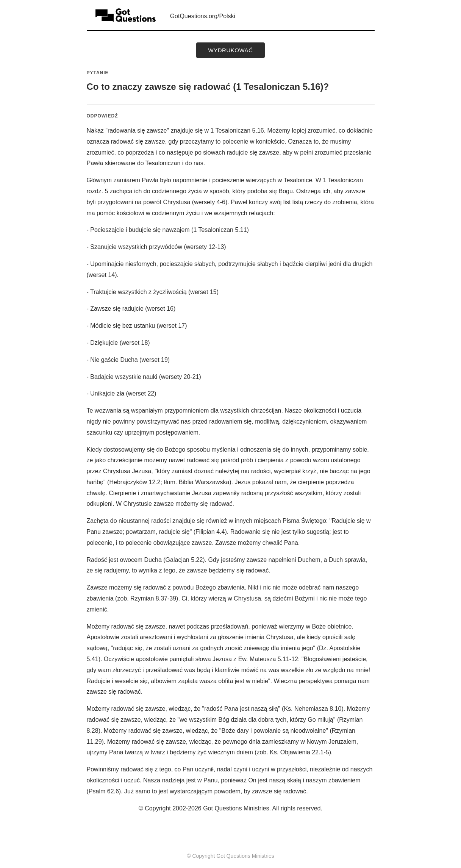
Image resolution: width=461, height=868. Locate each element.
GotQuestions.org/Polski (203, 16)
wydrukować (231, 50)
